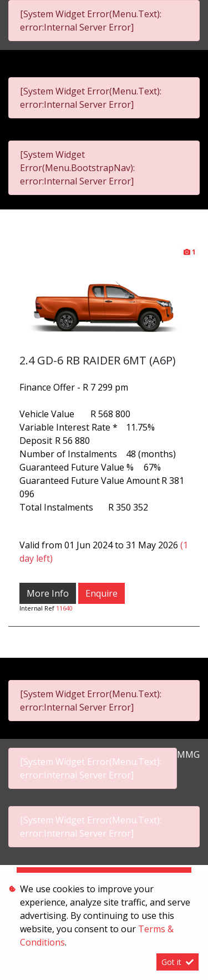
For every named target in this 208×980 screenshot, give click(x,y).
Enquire (102, 593)
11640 (64, 608)
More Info (48, 593)
